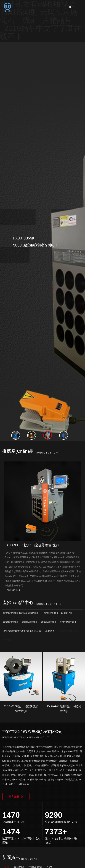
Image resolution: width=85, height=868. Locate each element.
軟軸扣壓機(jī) (29, 622)
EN (69, 7)
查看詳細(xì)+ (14, 590)
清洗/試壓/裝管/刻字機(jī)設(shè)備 (22, 631)
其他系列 (50, 631)
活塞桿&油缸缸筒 (69, 631)
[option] (42, 242)
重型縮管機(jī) (10, 622)
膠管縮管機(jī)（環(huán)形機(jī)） (21, 613)
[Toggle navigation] (75, 7)
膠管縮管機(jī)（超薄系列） (58, 613)
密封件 (7, 640)
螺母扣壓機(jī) (48, 622)
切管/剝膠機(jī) (68, 622)
